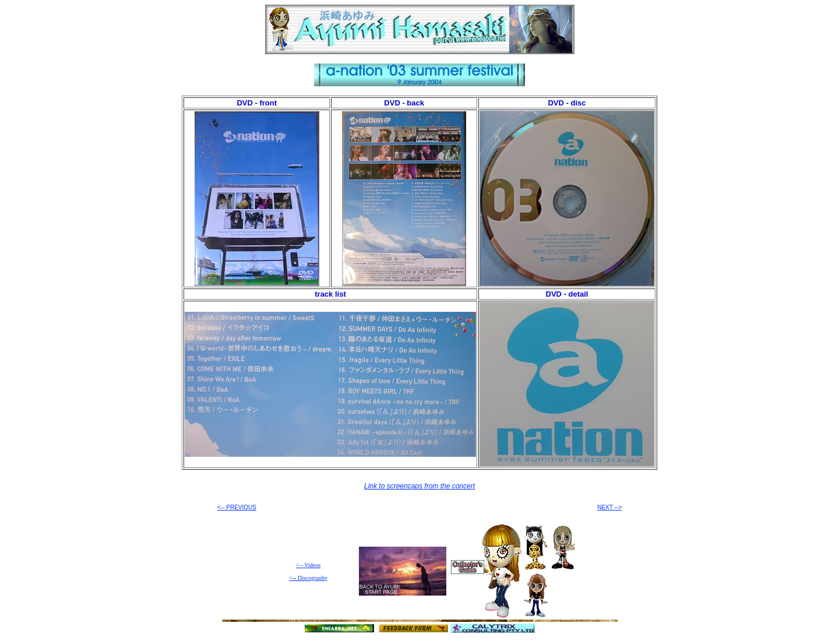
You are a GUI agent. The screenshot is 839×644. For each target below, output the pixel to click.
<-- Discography (308, 578)
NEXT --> (609, 507)
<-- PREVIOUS (237, 507)
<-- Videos (308, 565)
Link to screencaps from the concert (419, 486)
